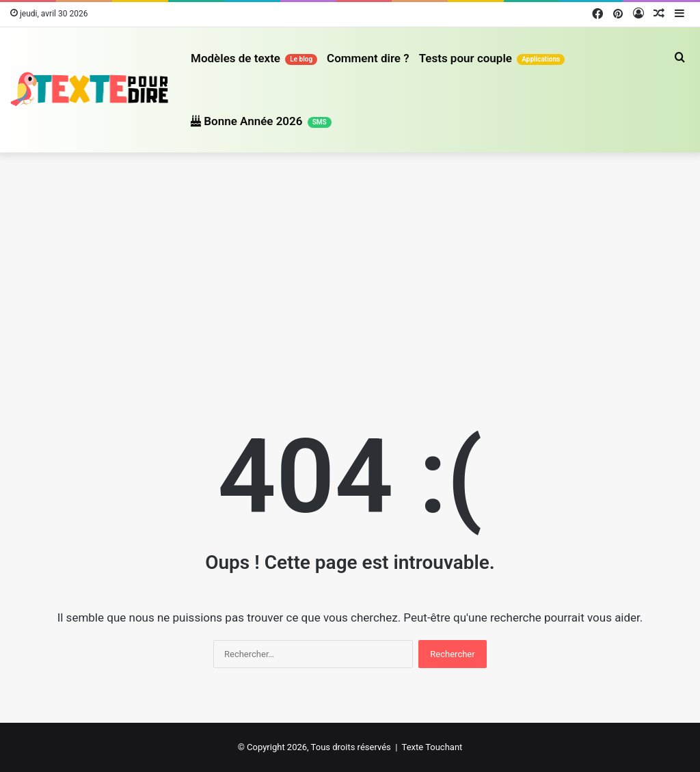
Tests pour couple (492, 58)
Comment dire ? (368, 58)
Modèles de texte (254, 58)
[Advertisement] (350, 269)
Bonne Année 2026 (261, 121)
